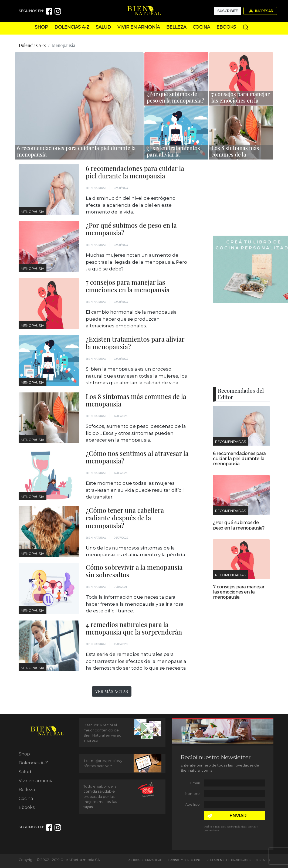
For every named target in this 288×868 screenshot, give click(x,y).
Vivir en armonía (139, 27)
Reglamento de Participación (229, 860)
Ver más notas (112, 691)
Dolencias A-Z (72, 27)
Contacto (263, 860)
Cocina (201, 27)
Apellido (192, 804)
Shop (41, 27)
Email (195, 783)
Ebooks (226, 27)
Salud (103, 27)
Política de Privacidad (145, 860)
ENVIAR (238, 816)
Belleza (176, 27)
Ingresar (260, 11)
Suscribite (228, 11)
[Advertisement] (248, 198)
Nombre (192, 794)
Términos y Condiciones (184, 860)
